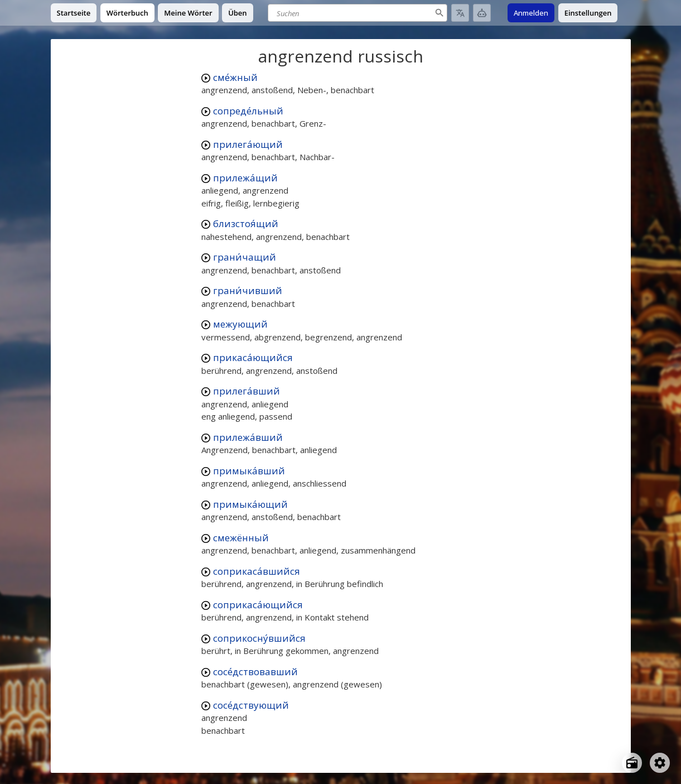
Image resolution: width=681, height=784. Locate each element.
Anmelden (531, 13)
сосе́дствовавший (255, 672)
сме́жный (235, 77)
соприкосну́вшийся (259, 638)
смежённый (241, 538)
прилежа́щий (245, 178)
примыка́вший (249, 471)
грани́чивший (248, 290)
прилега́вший (247, 391)
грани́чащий (245, 257)
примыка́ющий (250, 504)
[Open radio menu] (632, 763)
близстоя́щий (246, 223)
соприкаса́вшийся (257, 571)
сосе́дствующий (251, 705)
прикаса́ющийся (253, 357)
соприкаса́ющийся (258, 605)
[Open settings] (660, 763)
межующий (240, 324)
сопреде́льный (248, 111)
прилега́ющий (248, 144)
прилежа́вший (248, 437)
